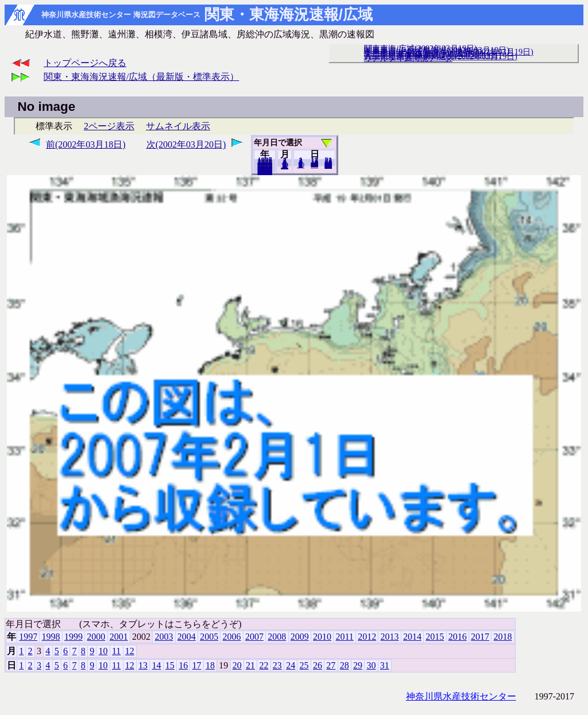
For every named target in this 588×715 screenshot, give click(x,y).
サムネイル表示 (178, 126)
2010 (322, 637)
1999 (73, 637)
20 (314, 165)
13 (143, 665)
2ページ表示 (109, 126)
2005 (209, 637)
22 (264, 665)
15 (170, 665)
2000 (96, 637)
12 (285, 166)
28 (345, 665)
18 (210, 665)
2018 (265, 172)
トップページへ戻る (85, 63)
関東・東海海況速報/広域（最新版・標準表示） (141, 77)
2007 (254, 637)
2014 (412, 637)
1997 (28, 637)
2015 (435, 637)
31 (328, 165)
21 (250, 665)
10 (301, 165)
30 (371, 665)
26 (318, 665)
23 (277, 665)
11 (116, 651)
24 (291, 665)
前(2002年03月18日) (86, 144)
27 (331, 665)
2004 (187, 637)
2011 (344, 637)
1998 (51, 637)
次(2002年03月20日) (186, 144)
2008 (277, 637)
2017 (480, 637)
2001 (119, 637)
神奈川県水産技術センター (461, 696)
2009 (300, 637)
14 (156, 665)
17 (197, 665)
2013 (390, 637)
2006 (232, 637)
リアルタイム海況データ (408, 58)
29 (358, 665)
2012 (367, 637)
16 (183, 665)
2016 (458, 637)
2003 (164, 637)
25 (304, 665)
